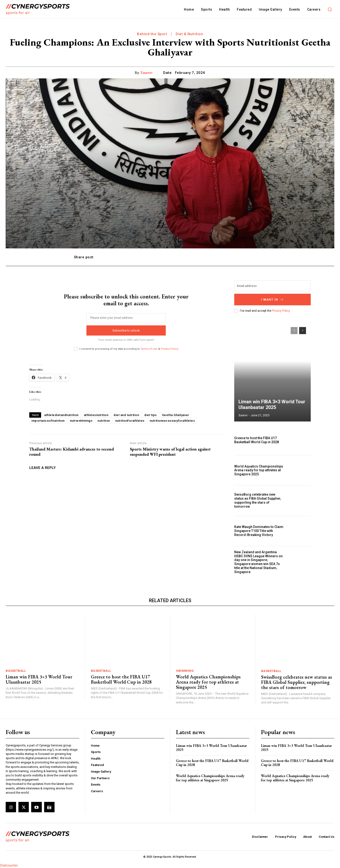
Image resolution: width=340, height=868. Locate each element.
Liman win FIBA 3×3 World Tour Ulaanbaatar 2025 (272, 404)
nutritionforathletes (130, 421)
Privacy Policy (170, 349)
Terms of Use (149, 349)
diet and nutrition (126, 415)
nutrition (104, 421)
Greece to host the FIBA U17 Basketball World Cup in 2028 (257, 440)
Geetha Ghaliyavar (176, 415)
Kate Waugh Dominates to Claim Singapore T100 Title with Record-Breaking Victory (259, 531)
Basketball (16, 671)
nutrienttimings (81, 421)
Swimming (185, 671)
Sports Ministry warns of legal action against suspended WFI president (170, 452)
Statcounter (9, 865)
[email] (126, 318)
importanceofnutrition (48, 421)
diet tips (151, 415)
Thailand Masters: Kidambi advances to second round (72, 452)
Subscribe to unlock (126, 330)
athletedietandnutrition (61, 415)
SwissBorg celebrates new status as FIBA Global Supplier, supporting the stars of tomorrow (258, 500)
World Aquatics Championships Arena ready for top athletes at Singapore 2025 (259, 470)
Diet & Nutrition (189, 34)
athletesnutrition (96, 415)
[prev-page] (294, 331)
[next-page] (303, 331)
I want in (273, 300)
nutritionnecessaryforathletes (172, 421)
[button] (330, 9)
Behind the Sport (152, 34)
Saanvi (146, 73)
